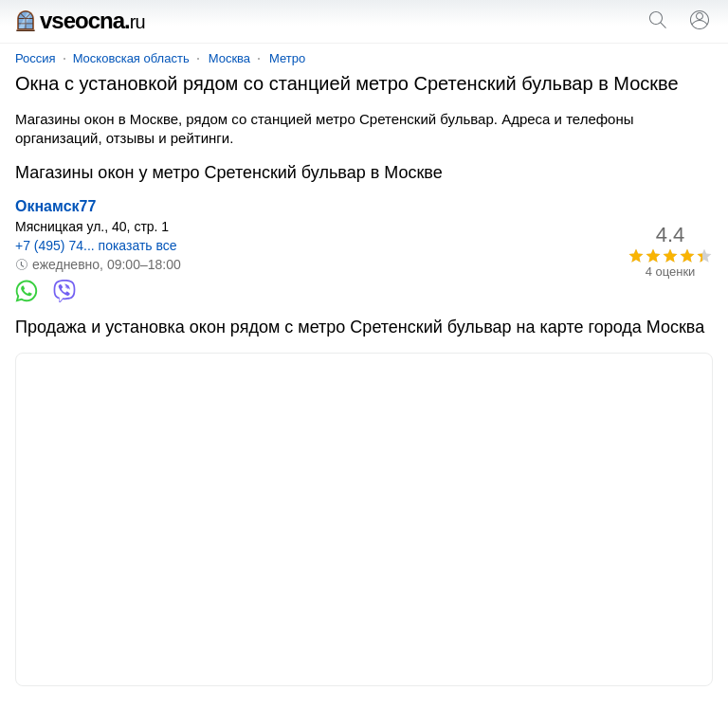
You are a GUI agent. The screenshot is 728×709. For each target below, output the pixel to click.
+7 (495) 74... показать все (96, 245)
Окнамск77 (55, 206)
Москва (229, 58)
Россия (36, 58)
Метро (287, 58)
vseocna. (80, 20)
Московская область (131, 58)
